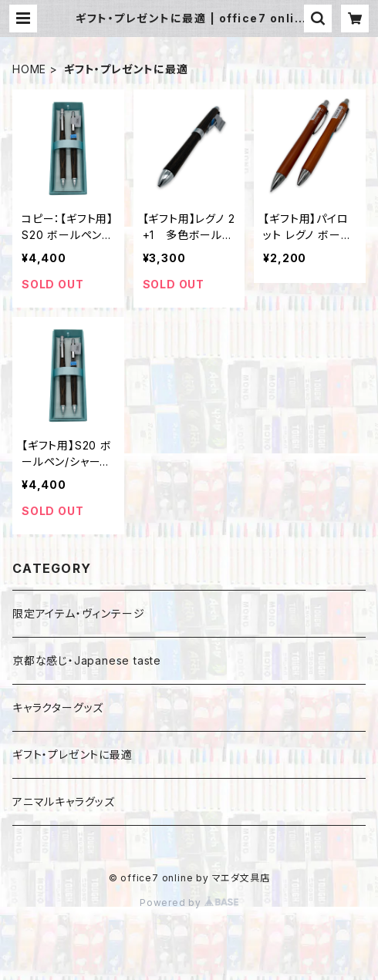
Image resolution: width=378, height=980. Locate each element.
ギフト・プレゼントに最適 (73, 754)
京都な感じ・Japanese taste (87, 660)
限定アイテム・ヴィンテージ (78, 613)
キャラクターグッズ (58, 707)
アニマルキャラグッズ (64, 802)
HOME (29, 69)
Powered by (189, 903)
